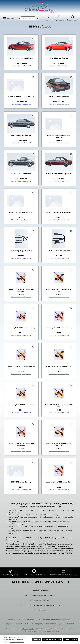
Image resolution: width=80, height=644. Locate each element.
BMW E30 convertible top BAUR (59, 174)
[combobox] (27, 18)
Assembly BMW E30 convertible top (59, 290)
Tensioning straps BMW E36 (21, 251)
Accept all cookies (71, 640)
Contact (19, 624)
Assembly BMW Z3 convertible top (21, 366)
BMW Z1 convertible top (59, 58)
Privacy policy (37, 624)
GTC (27, 624)
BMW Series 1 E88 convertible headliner (59, 136)
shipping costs (28, 629)
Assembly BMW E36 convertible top (21, 328)
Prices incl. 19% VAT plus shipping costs (21, 66)
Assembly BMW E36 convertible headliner (21, 444)
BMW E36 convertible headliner (59, 212)
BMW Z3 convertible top (21, 174)
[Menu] (9, 18)
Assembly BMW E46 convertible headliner (59, 444)
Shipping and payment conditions (57, 620)
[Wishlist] (48, 18)
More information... (17, 642)
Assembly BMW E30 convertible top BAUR (21, 290)
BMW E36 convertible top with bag (21, 97)
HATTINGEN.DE (40, 610)
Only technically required (52, 640)
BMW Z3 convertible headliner (21, 212)
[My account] (59, 18)
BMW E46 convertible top (21, 482)
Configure (37, 640)
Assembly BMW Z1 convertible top (59, 328)
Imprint (9, 624)
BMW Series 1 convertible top (21, 58)
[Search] (37, 18)
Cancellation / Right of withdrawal (60, 624)
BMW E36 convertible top (59, 97)
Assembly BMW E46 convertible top (59, 367)
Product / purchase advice (29, 620)
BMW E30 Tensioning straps (59, 251)
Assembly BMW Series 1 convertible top (59, 406)
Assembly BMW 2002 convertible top (21, 406)
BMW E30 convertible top (21, 135)
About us (12, 620)
